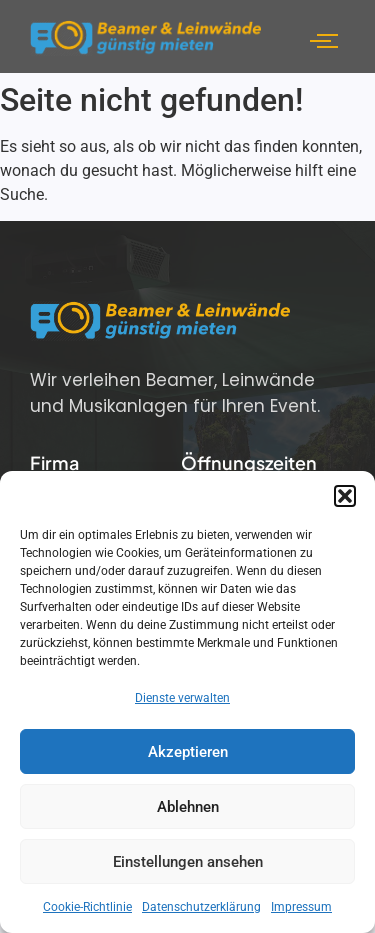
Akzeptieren (188, 752)
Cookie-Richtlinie (87, 907)
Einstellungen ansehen (188, 862)
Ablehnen (188, 807)
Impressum (301, 907)
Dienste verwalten (182, 698)
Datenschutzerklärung (201, 907)
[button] (345, 496)
